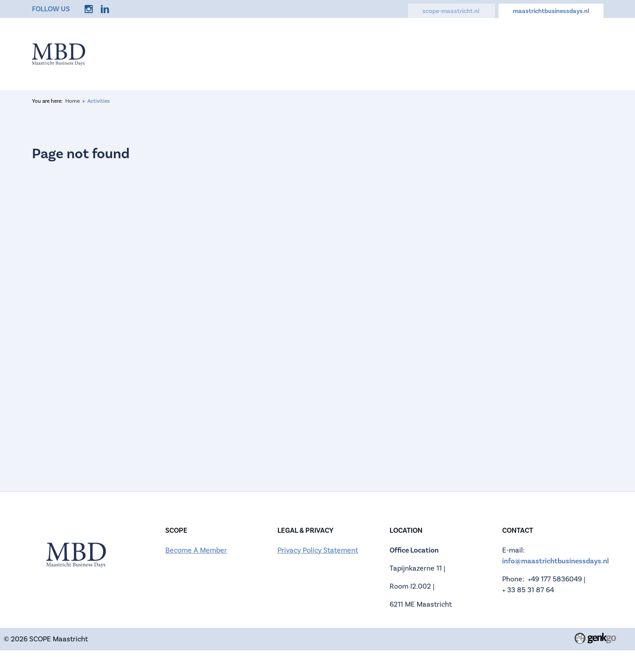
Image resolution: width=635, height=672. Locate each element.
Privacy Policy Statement (318, 550)
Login (593, 54)
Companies (360, 54)
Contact (493, 54)
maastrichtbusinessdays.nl (551, 11)
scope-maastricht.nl (451, 11)
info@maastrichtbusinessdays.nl (556, 561)
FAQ (454, 54)
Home (206, 54)
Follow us (51, 9)
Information (255, 54)
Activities (414, 54)
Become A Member (196, 550)
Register (308, 54)
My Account (546, 54)
